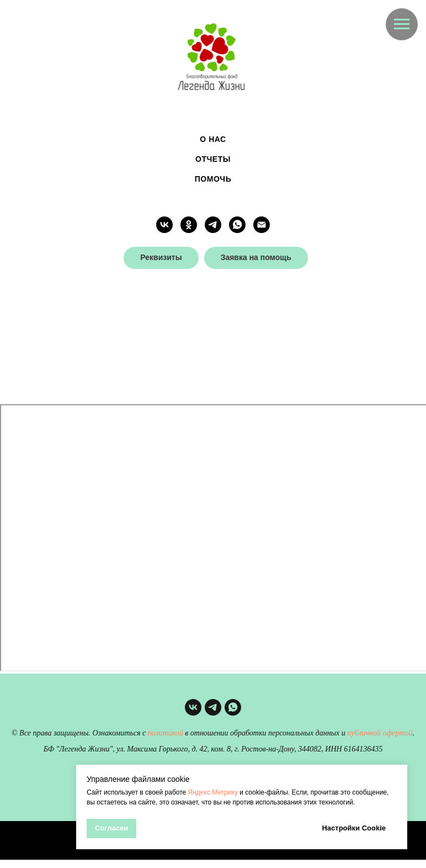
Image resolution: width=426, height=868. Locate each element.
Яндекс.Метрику (213, 792)
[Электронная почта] (262, 225)
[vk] (164, 225)
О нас (213, 139)
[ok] (189, 225)
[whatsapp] (237, 225)
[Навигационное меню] (402, 24)
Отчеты (213, 159)
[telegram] (213, 225)
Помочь (213, 179)
